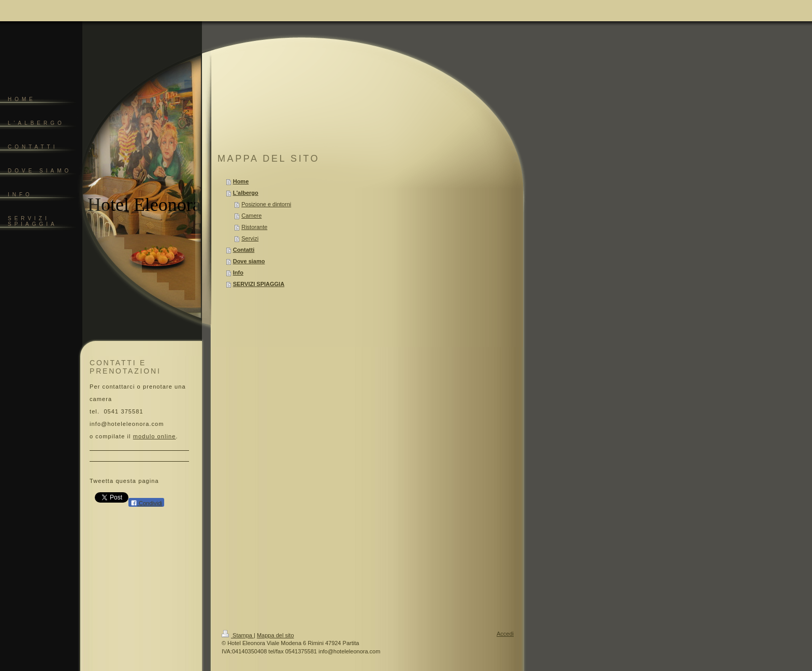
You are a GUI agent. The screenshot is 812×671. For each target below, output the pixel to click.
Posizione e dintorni (266, 204)
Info (238, 273)
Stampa (238, 635)
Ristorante (254, 227)
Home (241, 181)
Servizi (250, 238)
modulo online (155, 436)
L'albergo (246, 193)
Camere (251, 216)
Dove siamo (249, 261)
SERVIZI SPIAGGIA (259, 284)
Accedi (505, 634)
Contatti (244, 250)
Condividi (146, 503)
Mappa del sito (275, 635)
